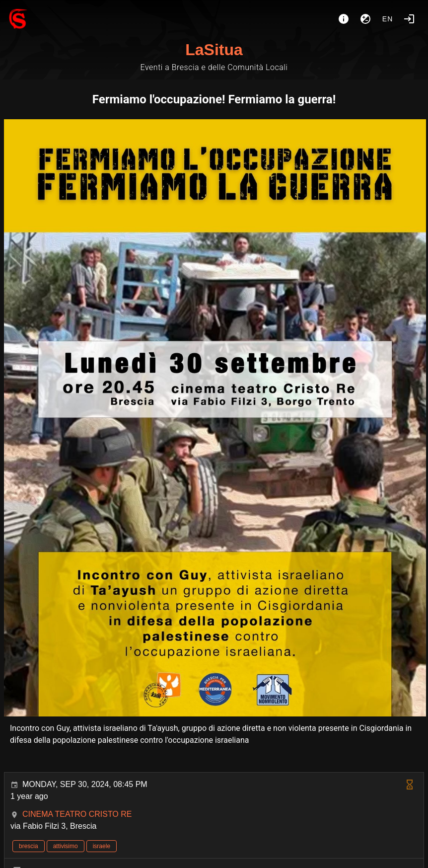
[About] (344, 19)
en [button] (388, 19)
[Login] (409, 19)
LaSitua (214, 50)
